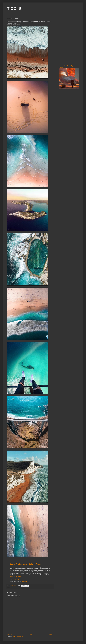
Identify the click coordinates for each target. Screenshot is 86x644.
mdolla (14, 8)
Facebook (37, 579)
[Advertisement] (69, 52)
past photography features (19, 579)
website (12, 576)
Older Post (51, 634)
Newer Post (10, 634)
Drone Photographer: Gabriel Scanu (25, 564)
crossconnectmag (11, 561)
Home (30, 634)
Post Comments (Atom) (18, 637)
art (11, 588)
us (32, 579)
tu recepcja (25, 582)
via (28, 582)
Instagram (18, 576)
